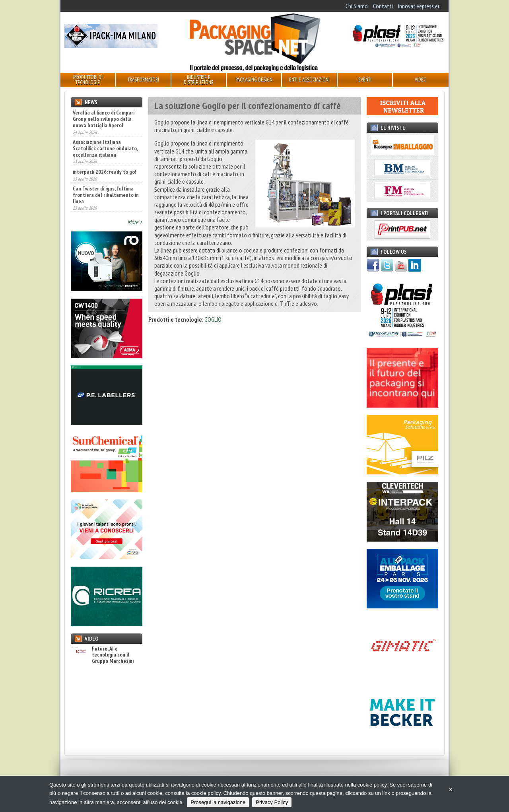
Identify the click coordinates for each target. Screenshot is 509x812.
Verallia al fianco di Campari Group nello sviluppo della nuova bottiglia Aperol (104, 119)
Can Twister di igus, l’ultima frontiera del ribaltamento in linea (106, 195)
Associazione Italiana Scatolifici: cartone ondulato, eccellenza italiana (105, 148)
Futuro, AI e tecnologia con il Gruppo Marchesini (102, 655)
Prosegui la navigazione (218, 802)
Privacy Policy (272, 802)
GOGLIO (213, 319)
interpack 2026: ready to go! (104, 172)
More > (135, 222)
